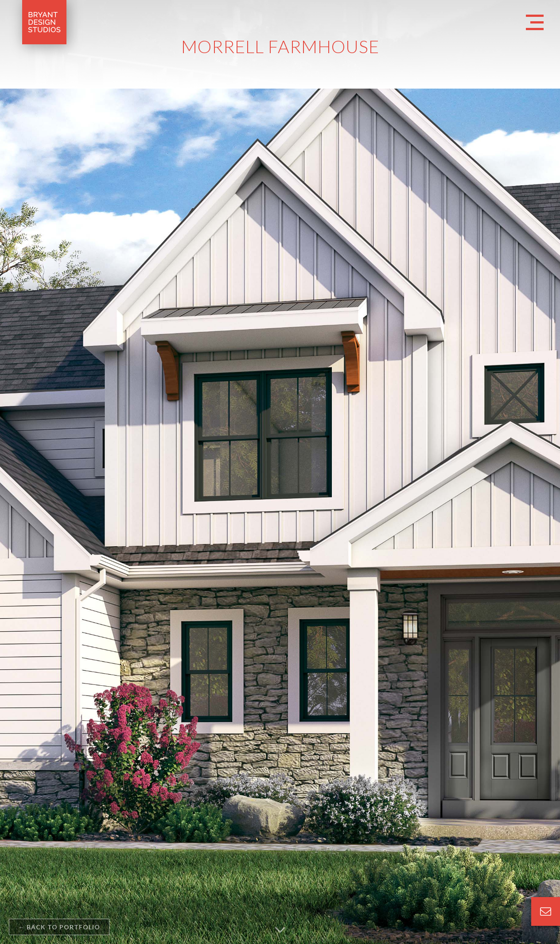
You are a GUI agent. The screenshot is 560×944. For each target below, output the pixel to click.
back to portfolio (59, 927)
